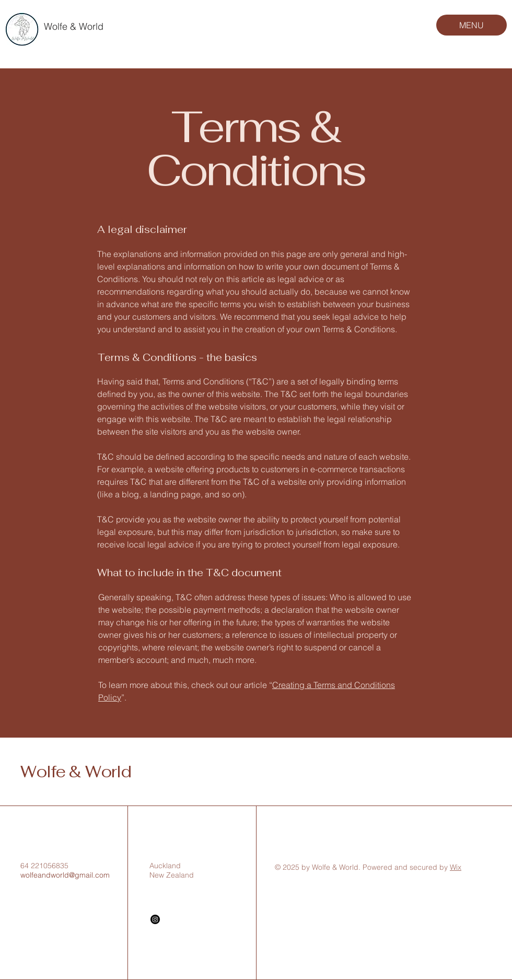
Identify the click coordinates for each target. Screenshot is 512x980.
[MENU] (472, 25)
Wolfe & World (74, 26)
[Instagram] (155, 919)
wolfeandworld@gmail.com (65, 875)
